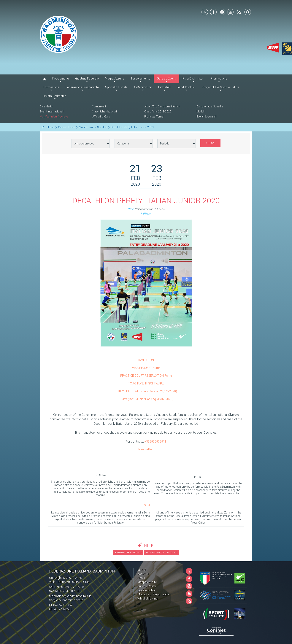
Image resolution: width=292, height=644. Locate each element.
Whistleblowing (147, 598)
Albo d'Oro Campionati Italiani (162, 107)
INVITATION (146, 360)
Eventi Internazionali (52, 112)
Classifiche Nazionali (104, 112)
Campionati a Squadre (210, 107)
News (141, 578)
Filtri (149, 546)
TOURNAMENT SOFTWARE (146, 383)
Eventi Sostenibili (207, 117)
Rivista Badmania (55, 96)
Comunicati (99, 107)
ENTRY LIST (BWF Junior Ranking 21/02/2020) (146, 391)
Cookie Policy (146, 590)
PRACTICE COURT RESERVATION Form (146, 376)
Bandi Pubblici (186, 87)
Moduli (200, 112)
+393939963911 (155, 442)
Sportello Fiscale (116, 87)
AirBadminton (143, 87)
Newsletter (146, 449)
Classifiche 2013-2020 (158, 112)
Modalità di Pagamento (153, 594)
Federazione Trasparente (82, 87)
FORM (146, 505)
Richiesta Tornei (154, 117)
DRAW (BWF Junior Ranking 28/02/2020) (146, 399)
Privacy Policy (147, 586)
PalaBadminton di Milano (162, 553)
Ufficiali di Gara (101, 117)
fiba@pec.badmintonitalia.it (67, 600)
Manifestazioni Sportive (54, 117)
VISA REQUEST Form (146, 368)
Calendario (46, 107)
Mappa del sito (147, 582)
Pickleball (164, 87)
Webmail (143, 574)
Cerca (210, 143)
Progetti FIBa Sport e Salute (220, 87)
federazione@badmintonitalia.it (70, 596)
